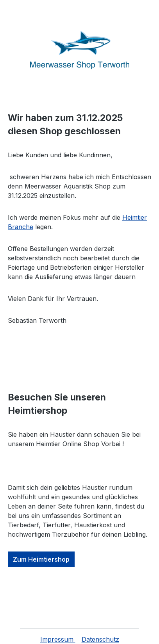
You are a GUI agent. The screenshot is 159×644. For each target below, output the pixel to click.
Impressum (58, 639)
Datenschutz (100, 639)
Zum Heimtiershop (41, 559)
